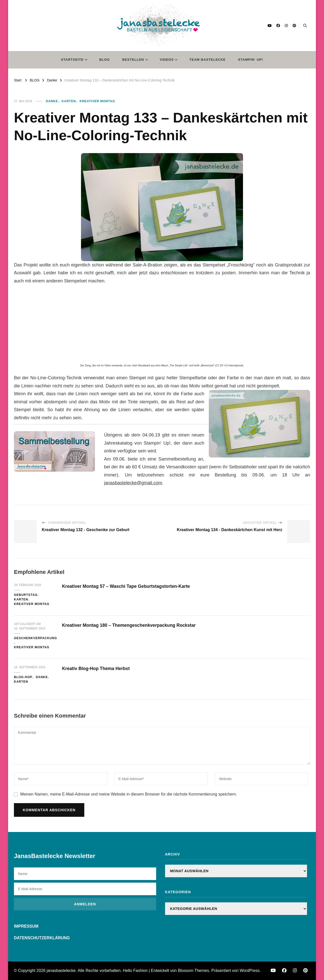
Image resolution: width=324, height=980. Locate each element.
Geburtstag (26, 595)
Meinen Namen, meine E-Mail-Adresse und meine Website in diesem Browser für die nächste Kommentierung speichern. (129, 794)
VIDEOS (167, 60)
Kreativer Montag (97, 101)
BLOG (105, 60)
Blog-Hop (23, 677)
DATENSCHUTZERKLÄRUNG (42, 938)
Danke (52, 101)
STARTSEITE (72, 60)
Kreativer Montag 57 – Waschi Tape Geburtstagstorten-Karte (134, 586)
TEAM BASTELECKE (207, 60)
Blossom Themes (194, 971)
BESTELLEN (133, 60)
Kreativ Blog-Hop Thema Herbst (100, 668)
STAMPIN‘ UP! (251, 60)
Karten (69, 101)
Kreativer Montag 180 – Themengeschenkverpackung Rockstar (138, 625)
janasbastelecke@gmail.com (133, 483)
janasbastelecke (61, 971)
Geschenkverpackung (35, 638)
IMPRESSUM (26, 926)
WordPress (250, 971)
